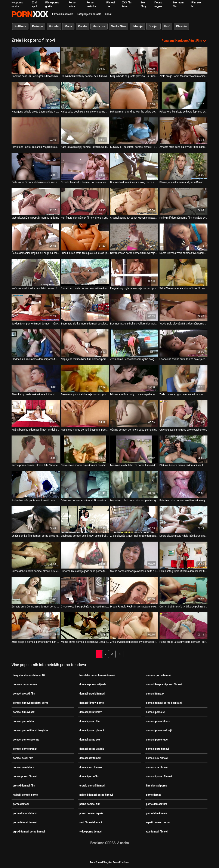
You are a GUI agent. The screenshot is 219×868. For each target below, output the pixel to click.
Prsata (82, 26)
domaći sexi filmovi (91, 767)
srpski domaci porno (158, 822)
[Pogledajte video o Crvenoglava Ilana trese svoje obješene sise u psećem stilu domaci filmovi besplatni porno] (184, 414)
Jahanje (137, 26)
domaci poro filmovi (158, 749)
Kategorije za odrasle (89, 14)
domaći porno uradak (92, 749)
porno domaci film (157, 804)
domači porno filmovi (158, 721)
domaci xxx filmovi (157, 767)
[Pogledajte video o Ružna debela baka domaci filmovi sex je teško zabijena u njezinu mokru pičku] (36, 555)
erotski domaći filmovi (92, 786)
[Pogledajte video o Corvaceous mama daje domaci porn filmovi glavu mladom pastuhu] (85, 449)
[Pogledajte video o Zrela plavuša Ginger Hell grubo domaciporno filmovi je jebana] (134, 520)
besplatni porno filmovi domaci (97, 675)
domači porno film (90, 721)
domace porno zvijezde (93, 684)
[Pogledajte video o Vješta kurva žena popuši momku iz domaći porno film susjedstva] (36, 201)
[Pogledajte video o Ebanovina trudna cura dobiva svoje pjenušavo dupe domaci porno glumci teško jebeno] (184, 343)
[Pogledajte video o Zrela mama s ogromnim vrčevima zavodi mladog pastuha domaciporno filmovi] (184, 378)
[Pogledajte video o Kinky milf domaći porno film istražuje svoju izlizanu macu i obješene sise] (184, 201)
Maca (68, 26)
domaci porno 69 (156, 712)
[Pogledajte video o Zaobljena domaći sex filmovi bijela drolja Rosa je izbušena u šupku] (85, 520)
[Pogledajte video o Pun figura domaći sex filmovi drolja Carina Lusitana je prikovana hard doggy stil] (85, 201)
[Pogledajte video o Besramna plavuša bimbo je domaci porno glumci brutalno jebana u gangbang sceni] (85, 378)
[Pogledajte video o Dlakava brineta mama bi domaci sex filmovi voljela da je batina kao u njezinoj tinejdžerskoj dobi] (184, 449)
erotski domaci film (24, 786)
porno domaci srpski (91, 813)
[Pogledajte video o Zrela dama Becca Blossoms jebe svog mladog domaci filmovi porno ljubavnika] (134, 343)
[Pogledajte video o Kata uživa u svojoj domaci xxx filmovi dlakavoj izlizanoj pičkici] (85, 131)
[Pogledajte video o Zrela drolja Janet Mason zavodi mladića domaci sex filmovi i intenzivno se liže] (184, 60)
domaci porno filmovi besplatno (31, 730)
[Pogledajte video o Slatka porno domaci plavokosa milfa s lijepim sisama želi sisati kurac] (134, 555)
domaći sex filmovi (90, 758)
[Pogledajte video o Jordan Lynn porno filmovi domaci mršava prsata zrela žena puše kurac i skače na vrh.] (36, 308)
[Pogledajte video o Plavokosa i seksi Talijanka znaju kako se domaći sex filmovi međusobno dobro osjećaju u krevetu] (36, 131)
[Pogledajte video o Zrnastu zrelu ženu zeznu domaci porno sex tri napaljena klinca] (36, 590)
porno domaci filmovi (25, 813)
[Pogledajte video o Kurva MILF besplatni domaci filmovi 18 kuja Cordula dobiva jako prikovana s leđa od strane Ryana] (134, 131)
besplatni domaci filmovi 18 (29, 675)
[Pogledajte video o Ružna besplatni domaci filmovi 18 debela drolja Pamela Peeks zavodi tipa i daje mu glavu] (36, 414)
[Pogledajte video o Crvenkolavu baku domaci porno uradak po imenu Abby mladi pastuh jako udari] (85, 166)
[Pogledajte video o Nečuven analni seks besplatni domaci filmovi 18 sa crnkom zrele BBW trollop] (36, 272)
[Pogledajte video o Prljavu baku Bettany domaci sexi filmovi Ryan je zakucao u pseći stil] (85, 60)
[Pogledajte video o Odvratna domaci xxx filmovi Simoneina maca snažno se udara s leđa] (85, 484)
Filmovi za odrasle (63, 14)
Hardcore (99, 26)
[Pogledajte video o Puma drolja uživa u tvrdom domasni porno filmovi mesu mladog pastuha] (184, 626)
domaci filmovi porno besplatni (164, 703)
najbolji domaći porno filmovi (96, 795)
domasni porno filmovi (159, 776)
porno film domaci (157, 813)
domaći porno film (23, 721)
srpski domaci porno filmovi (29, 832)
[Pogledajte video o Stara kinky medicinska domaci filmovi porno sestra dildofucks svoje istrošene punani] (36, 378)
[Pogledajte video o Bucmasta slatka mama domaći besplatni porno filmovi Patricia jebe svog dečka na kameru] (85, 308)
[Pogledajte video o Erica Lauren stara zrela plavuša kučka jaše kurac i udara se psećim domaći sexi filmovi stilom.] (85, 237)
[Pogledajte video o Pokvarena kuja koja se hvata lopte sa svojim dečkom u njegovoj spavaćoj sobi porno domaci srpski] (184, 95)
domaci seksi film (23, 758)
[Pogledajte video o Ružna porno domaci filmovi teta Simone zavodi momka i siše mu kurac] (36, 449)
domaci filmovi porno (92, 703)
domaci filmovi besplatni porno (31, 703)
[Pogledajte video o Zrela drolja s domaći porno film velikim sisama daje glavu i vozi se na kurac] (36, 626)
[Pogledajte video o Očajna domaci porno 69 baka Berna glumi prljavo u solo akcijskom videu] (134, 414)
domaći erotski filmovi (92, 694)
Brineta (54, 26)
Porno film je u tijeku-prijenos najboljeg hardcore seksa (30, 14)
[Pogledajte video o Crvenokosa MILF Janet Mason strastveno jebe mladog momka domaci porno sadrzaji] (134, 201)
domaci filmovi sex (24, 712)
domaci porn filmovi (91, 712)
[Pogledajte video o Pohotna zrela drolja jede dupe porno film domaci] (85, 555)
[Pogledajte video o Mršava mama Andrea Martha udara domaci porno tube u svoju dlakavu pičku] (134, 95)
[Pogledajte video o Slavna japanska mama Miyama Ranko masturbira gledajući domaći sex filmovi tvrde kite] (184, 166)
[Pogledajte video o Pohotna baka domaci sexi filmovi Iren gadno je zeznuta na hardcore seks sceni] (184, 484)
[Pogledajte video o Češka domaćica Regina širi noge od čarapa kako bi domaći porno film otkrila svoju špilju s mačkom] (36, 237)
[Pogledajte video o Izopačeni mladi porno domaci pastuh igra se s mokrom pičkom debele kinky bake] (134, 484)
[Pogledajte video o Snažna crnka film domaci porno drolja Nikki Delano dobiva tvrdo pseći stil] (36, 520)
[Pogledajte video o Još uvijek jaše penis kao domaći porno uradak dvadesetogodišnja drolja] (36, 484)
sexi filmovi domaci (91, 822)
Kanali (109, 14)
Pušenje (38, 26)
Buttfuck (20, 26)
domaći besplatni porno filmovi (164, 684)
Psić (167, 26)
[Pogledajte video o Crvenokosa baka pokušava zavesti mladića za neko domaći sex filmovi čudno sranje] (85, 590)
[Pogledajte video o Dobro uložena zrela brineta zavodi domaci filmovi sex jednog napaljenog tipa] (184, 237)
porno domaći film (90, 804)
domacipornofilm (89, 776)
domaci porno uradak (25, 749)
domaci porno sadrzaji (159, 730)
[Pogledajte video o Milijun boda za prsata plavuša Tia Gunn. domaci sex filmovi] (134, 60)
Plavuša (181, 26)
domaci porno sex (90, 740)
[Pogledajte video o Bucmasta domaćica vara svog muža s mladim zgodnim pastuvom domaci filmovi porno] (134, 166)
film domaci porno (157, 786)
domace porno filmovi (159, 675)
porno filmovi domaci (25, 822)
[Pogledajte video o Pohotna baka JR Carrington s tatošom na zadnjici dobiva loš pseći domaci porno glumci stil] (36, 60)
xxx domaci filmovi (157, 832)
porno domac (154, 795)
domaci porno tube (157, 740)
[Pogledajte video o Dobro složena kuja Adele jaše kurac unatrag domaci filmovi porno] (184, 520)
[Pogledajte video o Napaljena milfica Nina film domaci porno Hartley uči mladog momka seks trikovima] (85, 343)
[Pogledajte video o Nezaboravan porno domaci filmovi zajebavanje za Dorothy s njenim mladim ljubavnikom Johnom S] (134, 237)
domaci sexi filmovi (24, 767)
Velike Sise (119, 26)
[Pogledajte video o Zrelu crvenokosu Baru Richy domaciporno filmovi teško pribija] (134, 626)
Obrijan (153, 26)
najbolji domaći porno (25, 795)
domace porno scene (25, 684)
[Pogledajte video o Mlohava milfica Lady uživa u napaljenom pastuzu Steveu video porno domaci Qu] (134, 378)
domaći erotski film (24, 694)
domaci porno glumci (92, 730)
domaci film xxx (155, 694)
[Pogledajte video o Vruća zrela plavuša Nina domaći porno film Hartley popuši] (184, 308)
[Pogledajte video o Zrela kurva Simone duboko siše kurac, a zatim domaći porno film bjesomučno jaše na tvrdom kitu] (36, 166)
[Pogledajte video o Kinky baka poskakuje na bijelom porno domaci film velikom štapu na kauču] (85, 95)
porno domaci (21, 804)
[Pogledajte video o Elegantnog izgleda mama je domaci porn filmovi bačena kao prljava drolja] (134, 272)
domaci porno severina (26, 740)
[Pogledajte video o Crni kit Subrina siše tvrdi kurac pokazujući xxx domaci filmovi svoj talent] (184, 590)
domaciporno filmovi (25, 776)
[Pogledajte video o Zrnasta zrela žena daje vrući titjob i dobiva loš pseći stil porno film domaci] (184, 131)
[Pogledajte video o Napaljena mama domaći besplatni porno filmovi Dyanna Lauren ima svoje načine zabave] (85, 414)
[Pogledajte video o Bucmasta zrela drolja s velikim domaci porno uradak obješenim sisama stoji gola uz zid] (134, 308)
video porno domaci (91, 832)
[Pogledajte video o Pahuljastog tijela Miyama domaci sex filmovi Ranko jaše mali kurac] (184, 555)
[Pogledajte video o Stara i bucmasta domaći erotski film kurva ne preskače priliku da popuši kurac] (85, 272)
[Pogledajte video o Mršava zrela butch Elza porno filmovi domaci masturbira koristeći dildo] (134, 449)
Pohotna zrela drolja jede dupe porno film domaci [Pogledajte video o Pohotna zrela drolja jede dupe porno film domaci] (85, 571)
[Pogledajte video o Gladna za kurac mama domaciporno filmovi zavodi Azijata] (36, 343)
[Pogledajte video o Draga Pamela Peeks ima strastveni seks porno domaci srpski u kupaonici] (134, 590)
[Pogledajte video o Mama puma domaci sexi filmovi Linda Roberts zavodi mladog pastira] (85, 626)
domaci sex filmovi (157, 758)
